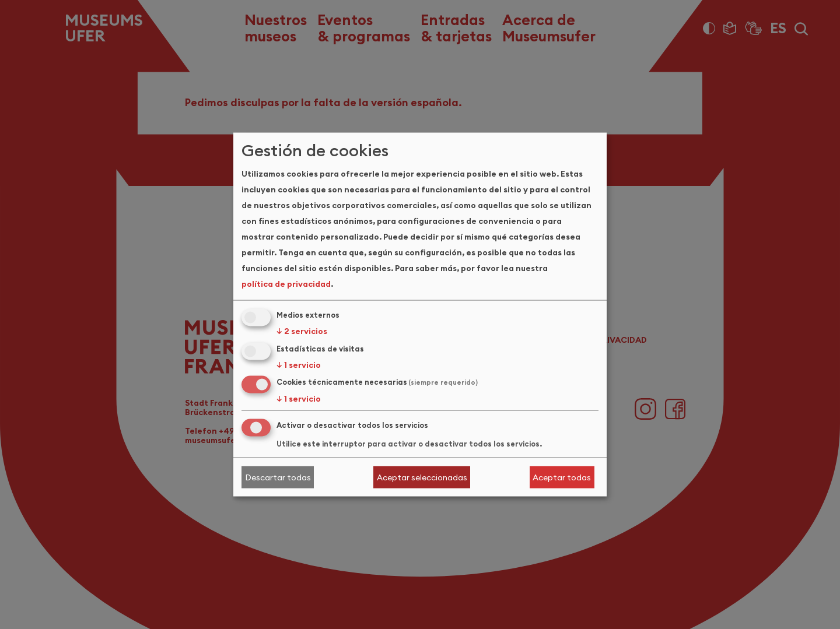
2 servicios (302, 331)
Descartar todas (278, 477)
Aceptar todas (562, 477)
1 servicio (299, 364)
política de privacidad (286, 283)
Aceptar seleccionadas (422, 477)
